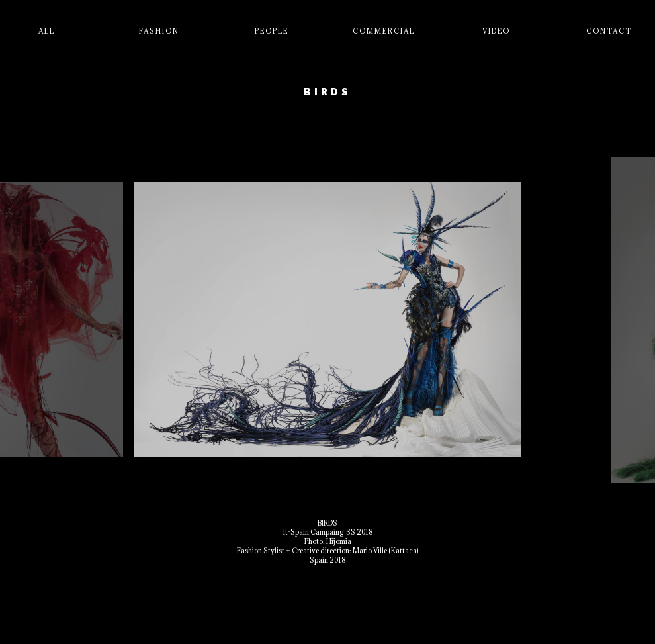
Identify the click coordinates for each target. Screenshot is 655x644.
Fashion (159, 31)
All (47, 31)
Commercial (384, 31)
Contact (609, 31)
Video (496, 31)
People (272, 31)
